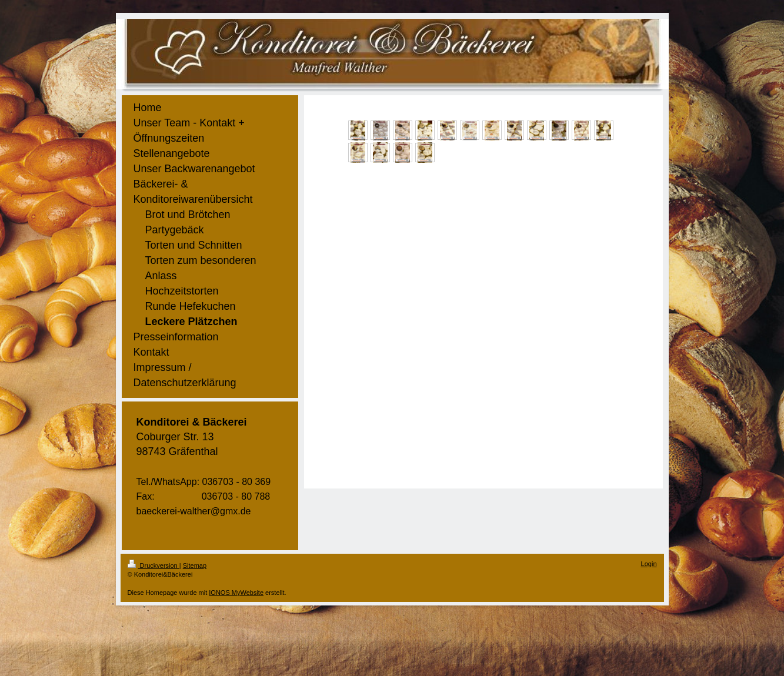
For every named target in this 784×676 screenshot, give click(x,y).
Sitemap (195, 565)
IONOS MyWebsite (236, 593)
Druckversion (154, 565)
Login (649, 564)
